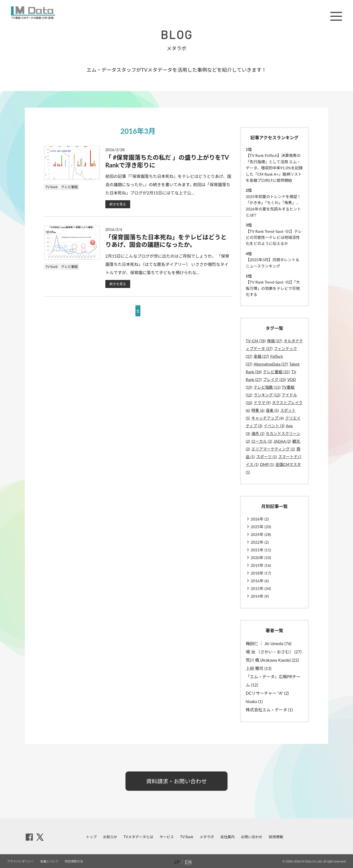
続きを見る (118, 204)
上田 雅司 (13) (259, 668)
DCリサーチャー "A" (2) (267, 693)
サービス (167, 837)
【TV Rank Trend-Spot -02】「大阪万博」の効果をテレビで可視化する (273, 288)
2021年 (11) (261, 550)
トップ (91, 837)
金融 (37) (261, 356)
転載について (50, 861)
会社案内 (228, 837)
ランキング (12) (267, 395)
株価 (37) (275, 341)
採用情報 (276, 837)
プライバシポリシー (21, 861)
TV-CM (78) (256, 341)
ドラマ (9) (262, 403)
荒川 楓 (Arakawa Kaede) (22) (272, 660)
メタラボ (207, 837)
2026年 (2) (260, 519)
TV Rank (52, 187)
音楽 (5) (272, 410)
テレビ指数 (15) (267, 387)
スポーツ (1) (267, 457)
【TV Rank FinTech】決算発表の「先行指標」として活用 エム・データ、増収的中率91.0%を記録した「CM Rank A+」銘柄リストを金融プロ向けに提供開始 (274, 168)
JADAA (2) (282, 441)
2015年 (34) (261, 588)
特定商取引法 (74, 861)
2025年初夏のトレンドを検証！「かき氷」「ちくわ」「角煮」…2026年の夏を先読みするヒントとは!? (273, 206)
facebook (29, 837)
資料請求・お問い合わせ (176, 781)
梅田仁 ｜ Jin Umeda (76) (269, 643)
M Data (33, 13)
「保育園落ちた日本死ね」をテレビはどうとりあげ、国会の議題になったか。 (166, 241)
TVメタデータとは (138, 837)
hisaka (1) (254, 701)
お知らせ (110, 837)
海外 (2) (258, 433)
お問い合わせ (252, 837)
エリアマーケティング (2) (273, 449)
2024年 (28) (261, 534)
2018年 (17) (261, 573)
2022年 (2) (260, 542)
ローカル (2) (262, 441)
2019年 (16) (261, 565)
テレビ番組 (69, 187)
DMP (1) (267, 464)
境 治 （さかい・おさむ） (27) (274, 652)
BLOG (176, 35)
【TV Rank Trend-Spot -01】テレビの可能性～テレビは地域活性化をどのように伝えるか (274, 237)
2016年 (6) (260, 581)
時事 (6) (258, 410)
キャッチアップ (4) (268, 418)
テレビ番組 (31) (276, 372)
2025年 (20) (261, 527)
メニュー (336, 16)
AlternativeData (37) (271, 364)
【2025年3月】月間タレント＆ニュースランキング (273, 263)
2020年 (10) (261, 558)
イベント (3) (274, 426)
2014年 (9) (260, 596)
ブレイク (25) (275, 379)
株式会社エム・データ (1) (269, 710)
